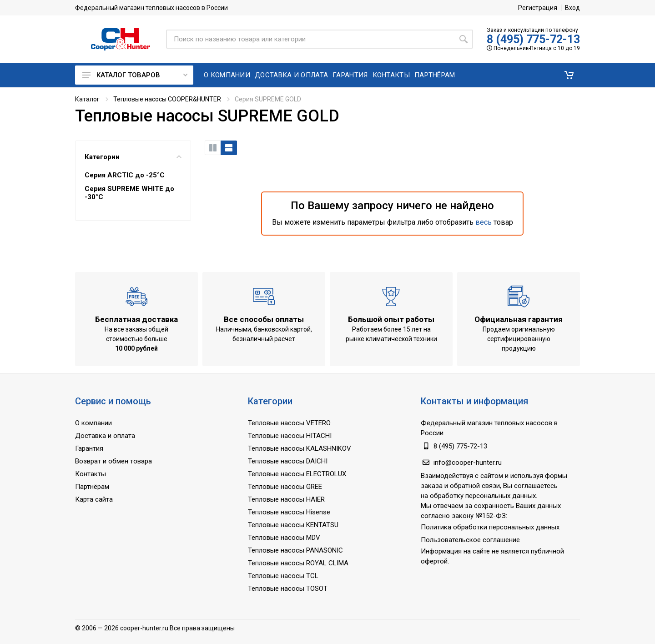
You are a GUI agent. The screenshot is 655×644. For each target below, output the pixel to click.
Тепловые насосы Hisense (289, 512)
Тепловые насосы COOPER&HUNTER (167, 99)
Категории (133, 157)
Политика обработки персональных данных (490, 527)
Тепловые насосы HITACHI (290, 436)
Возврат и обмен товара (113, 461)
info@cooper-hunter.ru (468, 463)
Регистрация (538, 8)
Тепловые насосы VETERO (289, 423)
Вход (572, 8)
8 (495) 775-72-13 (533, 39)
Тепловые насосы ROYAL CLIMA (298, 563)
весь (484, 222)
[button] (569, 75)
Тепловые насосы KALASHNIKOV (300, 448)
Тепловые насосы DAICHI (288, 461)
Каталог (87, 99)
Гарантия (89, 448)
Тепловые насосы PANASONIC (295, 550)
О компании (93, 423)
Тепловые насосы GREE (285, 487)
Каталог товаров (135, 75)
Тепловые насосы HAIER (286, 499)
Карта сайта (94, 499)
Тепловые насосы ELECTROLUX (297, 474)
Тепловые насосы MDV (284, 538)
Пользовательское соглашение (470, 540)
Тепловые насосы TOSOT (288, 589)
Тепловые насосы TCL (283, 576)
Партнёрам (92, 487)
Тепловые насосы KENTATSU (293, 525)
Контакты (91, 474)
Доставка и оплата (105, 436)
